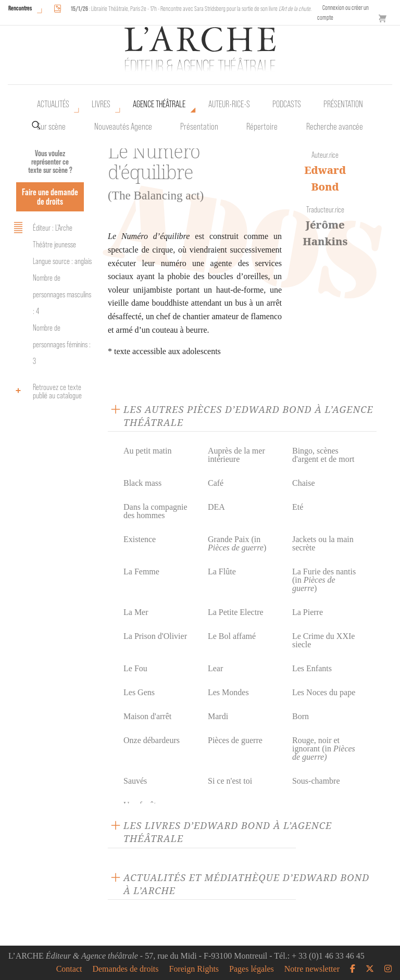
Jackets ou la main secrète (323, 543)
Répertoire (262, 127)
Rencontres (20, 8)
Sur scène (51, 127)
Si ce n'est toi (230, 781)
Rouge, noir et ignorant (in (324, 749)
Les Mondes (228, 692)
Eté (298, 507)
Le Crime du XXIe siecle (323, 640)
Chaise (304, 483)
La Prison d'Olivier (155, 636)
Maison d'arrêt (147, 716)
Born (301, 716)
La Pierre (308, 612)
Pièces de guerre (235, 740)
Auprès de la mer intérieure (236, 455)
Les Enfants (312, 668)
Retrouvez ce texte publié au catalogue (46, 391)
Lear (215, 668)
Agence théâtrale (159, 104)
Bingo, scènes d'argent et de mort (323, 455)
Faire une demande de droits (50, 197)
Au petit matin (147, 451)
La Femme (141, 571)
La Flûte (222, 571)
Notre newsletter (312, 969)
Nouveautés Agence (123, 127)
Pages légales (252, 969)
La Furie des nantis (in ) (324, 580)
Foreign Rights (194, 969)
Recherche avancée (335, 127)
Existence (140, 539)
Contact (69, 969)
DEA (216, 507)
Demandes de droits (125, 969)
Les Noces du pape (324, 692)
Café (216, 483)
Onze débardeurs (152, 740)
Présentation (199, 127)
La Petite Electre (236, 612)
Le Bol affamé (232, 636)
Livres (101, 104)
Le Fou (135, 668)
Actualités (53, 104)
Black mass (142, 483)
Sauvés (135, 781)
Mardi (218, 716)
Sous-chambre (316, 781)
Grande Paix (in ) (237, 543)
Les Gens (139, 692)
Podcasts (287, 104)
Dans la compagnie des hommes (155, 511)
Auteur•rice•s (229, 104)
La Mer (136, 612)
